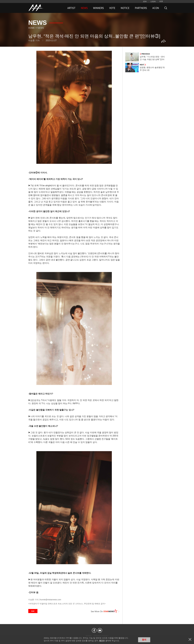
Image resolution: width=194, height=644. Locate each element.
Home (32, 28)
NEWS (84, 8)
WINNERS (98, 8)
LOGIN (153, 1)
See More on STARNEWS (105, 611)
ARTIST (71, 8)
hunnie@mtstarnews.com (50, 600)
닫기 (190, 639)
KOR (161, 1)
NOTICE (125, 8)
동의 (144, 640)
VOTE (112, 8)
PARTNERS (141, 8)
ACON (156, 8)
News (41, 28)
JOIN (145, 1)
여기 (101, 641)
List (33, 611)
